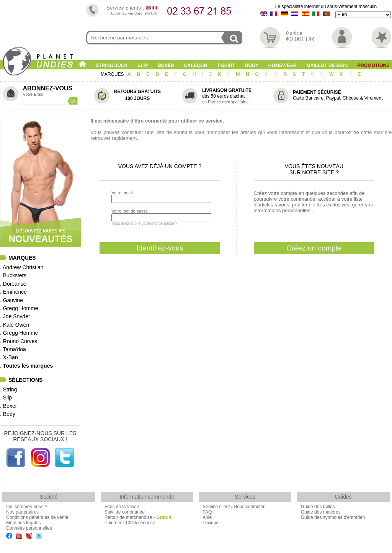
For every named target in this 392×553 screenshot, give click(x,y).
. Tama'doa (13, 349)
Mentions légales (23, 523)
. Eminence (13, 292)
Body (252, 65)
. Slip (6, 398)
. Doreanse (13, 284)
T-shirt (226, 65)
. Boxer (8, 406)
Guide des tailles (318, 507)
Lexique (211, 523)
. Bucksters (13, 275)
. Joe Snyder (15, 316)
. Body (8, 414)
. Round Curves (19, 341)
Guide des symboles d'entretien (333, 517)
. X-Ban (9, 357)
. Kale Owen (15, 325)
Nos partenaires (22, 512)
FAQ (207, 512)
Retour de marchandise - (138, 517)
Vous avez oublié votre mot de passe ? (144, 223)
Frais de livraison (122, 507)
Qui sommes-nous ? (27, 507)
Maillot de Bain (327, 65)
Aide (207, 517)
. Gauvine (11, 300)
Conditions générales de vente (37, 517)
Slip (143, 65)
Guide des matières (321, 512)
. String (8, 389)
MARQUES (113, 74)
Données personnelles (29, 528)
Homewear (283, 65)
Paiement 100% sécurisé (130, 523)
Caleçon (196, 65)
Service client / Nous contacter (234, 507)
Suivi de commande (125, 512)
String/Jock (112, 65)
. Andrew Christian (22, 267)
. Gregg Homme (19, 308)
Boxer (166, 65)
